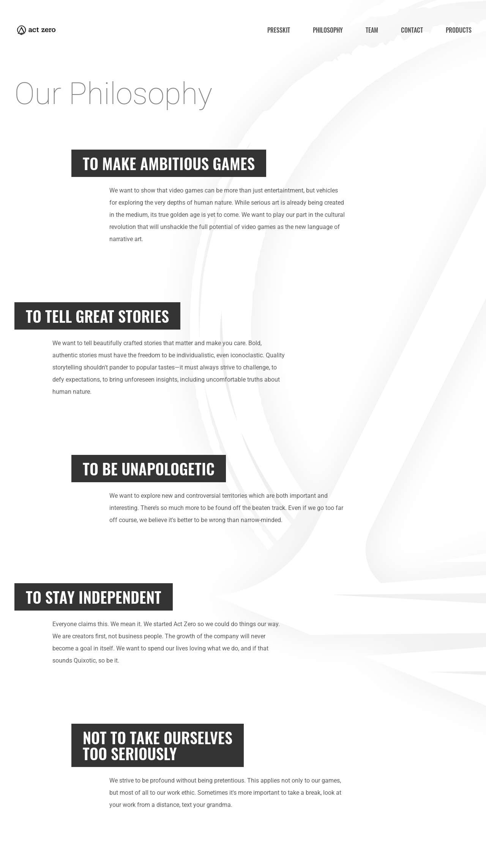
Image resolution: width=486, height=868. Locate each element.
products (459, 30)
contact (412, 30)
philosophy (328, 30)
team (372, 30)
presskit (279, 30)
